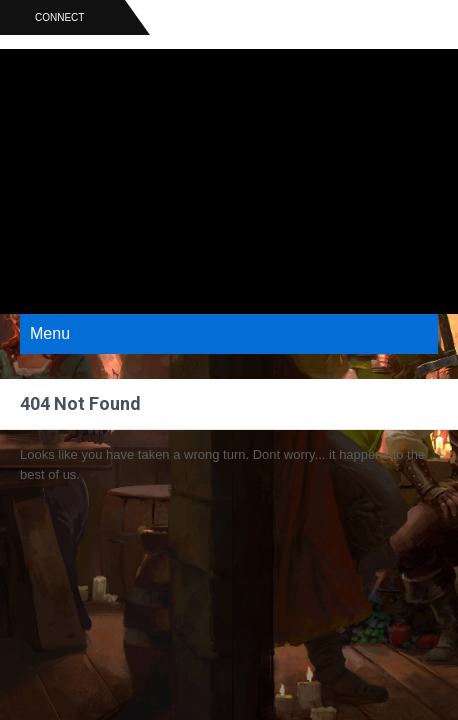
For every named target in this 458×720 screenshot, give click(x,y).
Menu (50, 333)
